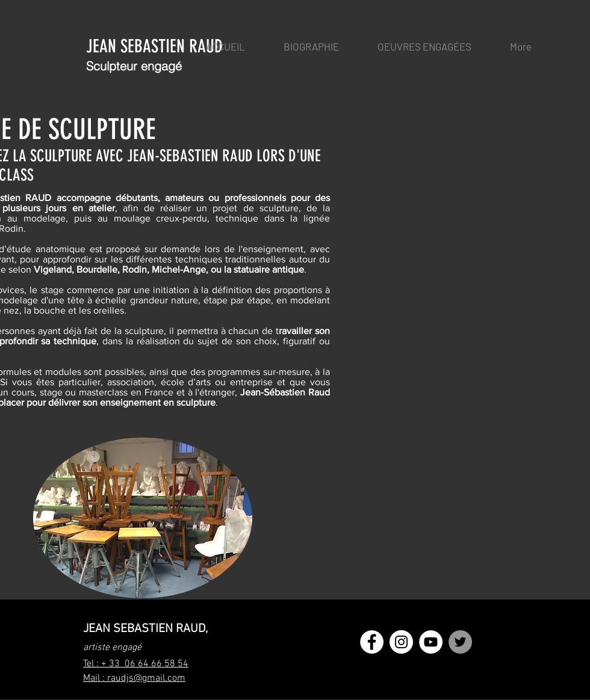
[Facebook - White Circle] (372, 642)
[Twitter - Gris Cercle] (460, 642)
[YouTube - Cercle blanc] (431, 642)
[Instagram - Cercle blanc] (401, 642)
